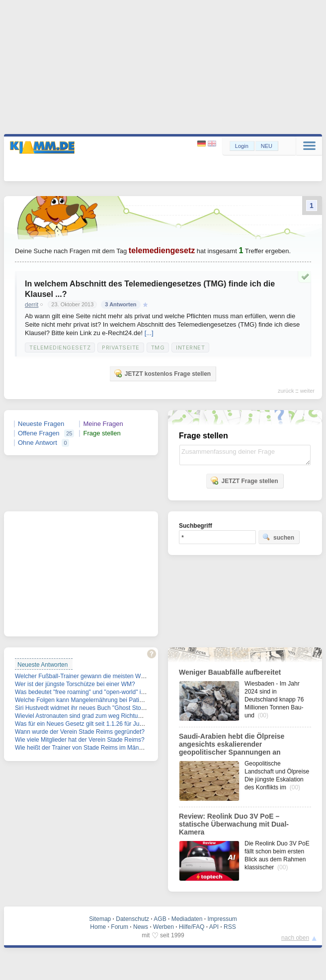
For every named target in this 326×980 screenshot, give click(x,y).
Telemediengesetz (60, 348)
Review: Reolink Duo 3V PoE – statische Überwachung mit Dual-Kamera (234, 824)
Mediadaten (187, 919)
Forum (120, 927)
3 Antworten (121, 304)
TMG (158, 348)
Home (98, 927)
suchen (278, 537)
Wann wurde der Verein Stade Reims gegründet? (80, 732)
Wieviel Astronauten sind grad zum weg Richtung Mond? (90, 716)
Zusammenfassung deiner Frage (245, 455)
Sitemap (100, 919)
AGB (160, 919)
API (214, 927)
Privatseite (121, 348)
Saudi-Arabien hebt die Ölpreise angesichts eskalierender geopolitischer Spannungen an (232, 744)
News (141, 927)
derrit (32, 305)
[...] (149, 333)
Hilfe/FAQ (192, 927)
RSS (230, 927)
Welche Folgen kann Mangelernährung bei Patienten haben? (95, 700)
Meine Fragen (103, 424)
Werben (163, 927)
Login (242, 146)
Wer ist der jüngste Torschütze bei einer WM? (75, 684)
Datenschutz (132, 919)
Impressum (222, 919)
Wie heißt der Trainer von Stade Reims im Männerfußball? (92, 748)
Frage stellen (102, 433)
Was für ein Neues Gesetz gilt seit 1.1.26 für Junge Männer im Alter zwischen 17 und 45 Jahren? (143, 724)
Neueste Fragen (41, 424)
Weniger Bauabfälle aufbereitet (230, 672)
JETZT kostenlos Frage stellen (162, 373)
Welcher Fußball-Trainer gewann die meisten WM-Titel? (88, 676)
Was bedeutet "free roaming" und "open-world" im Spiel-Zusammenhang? (112, 692)
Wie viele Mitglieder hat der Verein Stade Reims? (80, 740)
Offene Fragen (39, 433)
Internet (190, 348)
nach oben (295, 938)
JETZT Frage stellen (244, 481)
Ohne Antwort (38, 443)
